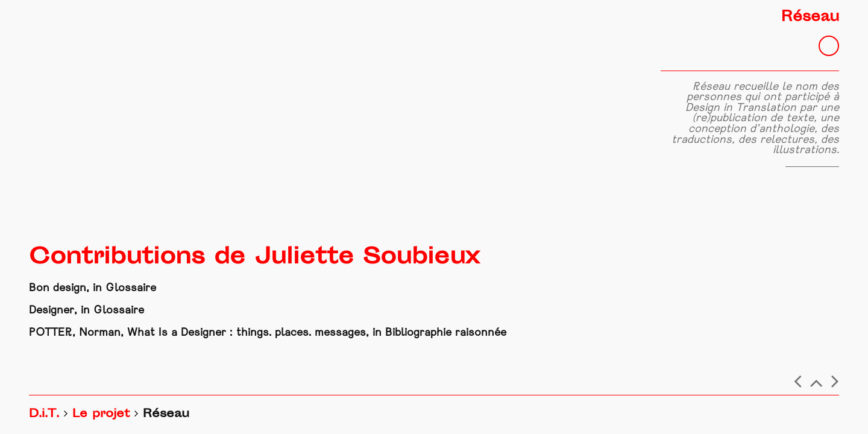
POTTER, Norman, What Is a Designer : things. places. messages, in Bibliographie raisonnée (268, 333)
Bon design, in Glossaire (93, 288)
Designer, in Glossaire (86, 311)
